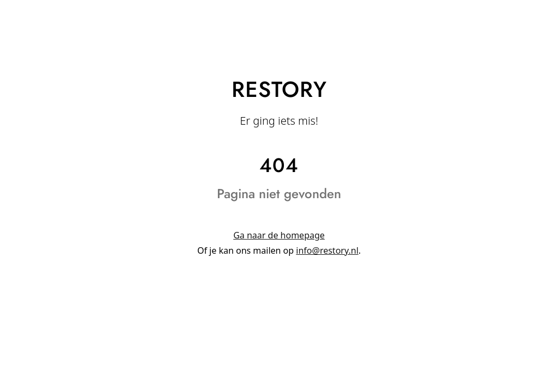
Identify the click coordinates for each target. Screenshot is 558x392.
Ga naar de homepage (279, 235)
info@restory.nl (327, 250)
